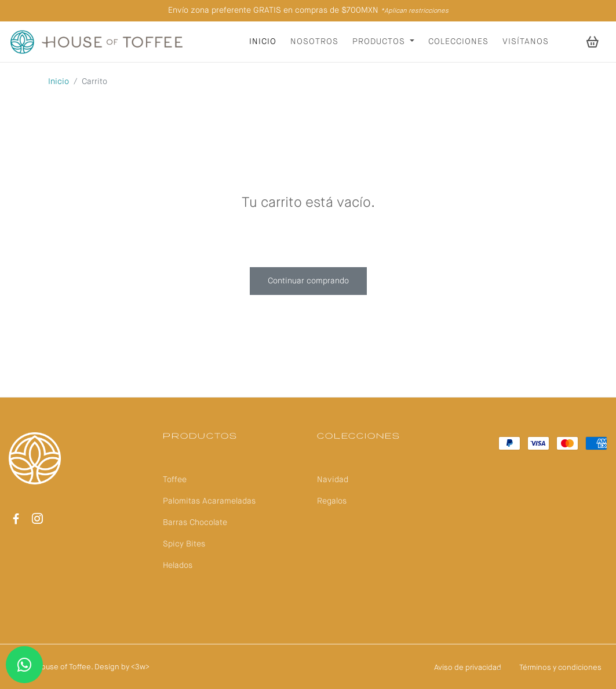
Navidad (333, 480)
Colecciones (458, 42)
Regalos (332, 501)
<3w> (140, 667)
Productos (380, 42)
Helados (178, 566)
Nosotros (314, 42)
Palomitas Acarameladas (209, 501)
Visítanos (526, 42)
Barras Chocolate (195, 523)
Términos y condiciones (560, 668)
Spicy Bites (184, 544)
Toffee (175, 480)
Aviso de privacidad (468, 668)
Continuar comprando (308, 281)
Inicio (263, 42)
